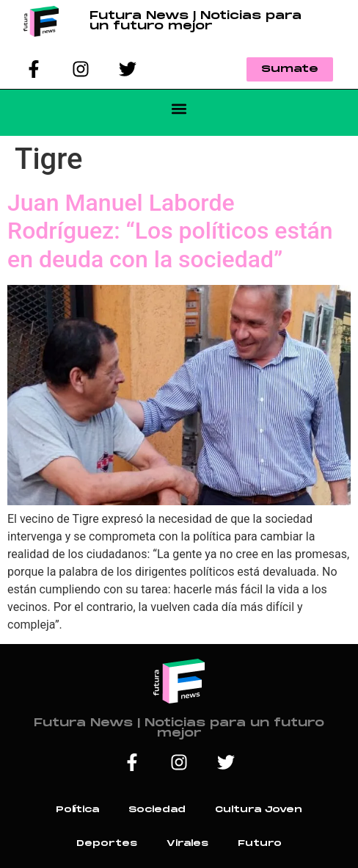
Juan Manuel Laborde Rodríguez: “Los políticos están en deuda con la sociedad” (170, 231)
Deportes (107, 843)
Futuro (260, 843)
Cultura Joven (259, 810)
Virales (187, 843)
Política (77, 810)
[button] (179, 109)
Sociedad (157, 810)
